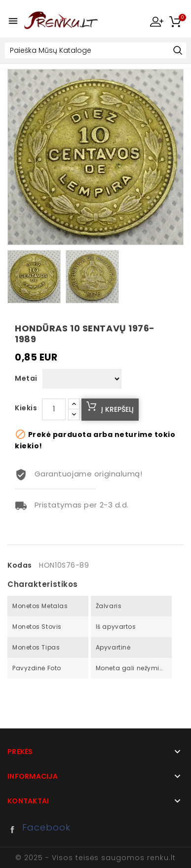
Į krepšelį (117, 409)
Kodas (20, 565)
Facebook (15, 830)
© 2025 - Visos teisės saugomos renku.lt (95, 858)
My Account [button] (156, 21)
